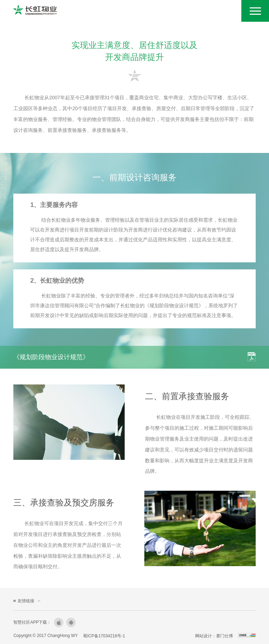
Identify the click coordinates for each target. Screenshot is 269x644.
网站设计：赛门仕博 (212, 636)
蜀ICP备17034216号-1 (106, 636)
